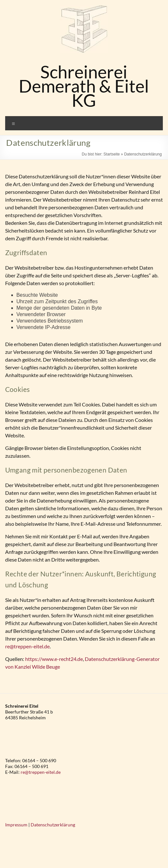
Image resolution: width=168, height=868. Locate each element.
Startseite (112, 154)
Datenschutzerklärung (53, 825)
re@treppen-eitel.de (27, 646)
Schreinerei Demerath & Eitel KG (84, 86)
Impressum (16, 825)
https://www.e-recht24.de (54, 659)
